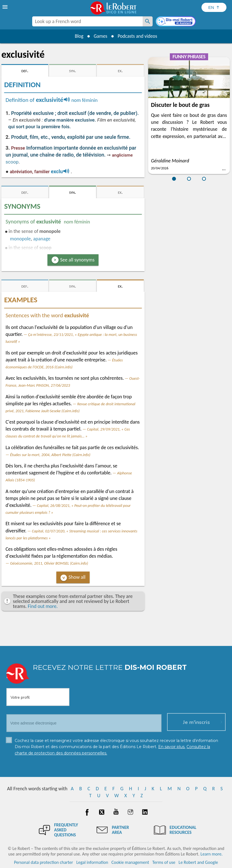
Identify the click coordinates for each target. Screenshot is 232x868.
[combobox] (87, 21)
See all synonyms (77, 260)
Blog (78, 36)
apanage (42, 239)
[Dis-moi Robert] (176, 22)
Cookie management (130, 862)
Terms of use (164, 862)
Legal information (92, 862)
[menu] (6, 7)
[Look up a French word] (148, 21)
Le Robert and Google (198, 862)
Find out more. (43, 606)
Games (100, 36)
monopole (20, 239)
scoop (12, 162)
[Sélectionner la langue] (214, 7)
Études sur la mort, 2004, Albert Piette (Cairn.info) (50, 455)
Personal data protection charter (44, 862)
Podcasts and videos (138, 36)
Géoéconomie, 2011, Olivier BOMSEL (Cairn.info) (49, 563)
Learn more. (212, 854)
